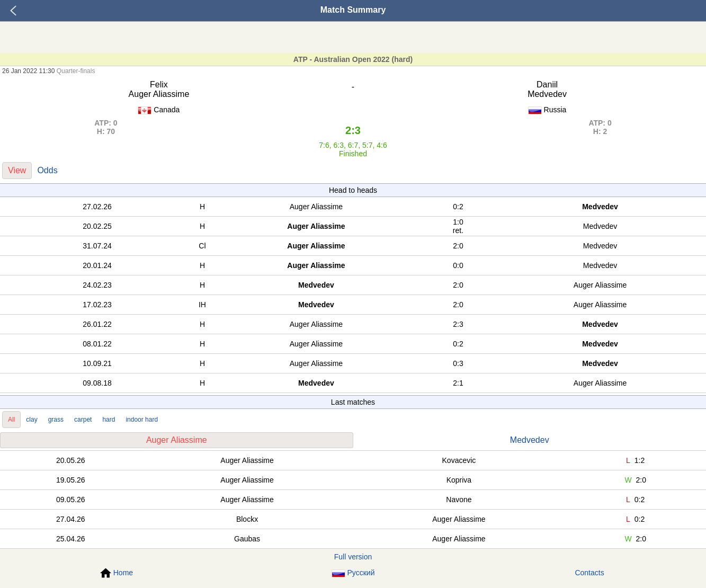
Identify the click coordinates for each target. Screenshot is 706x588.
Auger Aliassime (177, 440)
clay (32, 420)
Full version (353, 557)
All (11, 420)
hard (109, 420)
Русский (353, 573)
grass (56, 420)
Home (117, 573)
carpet (83, 420)
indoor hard (142, 420)
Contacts (589, 573)
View (17, 170)
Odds (47, 170)
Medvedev (530, 440)
